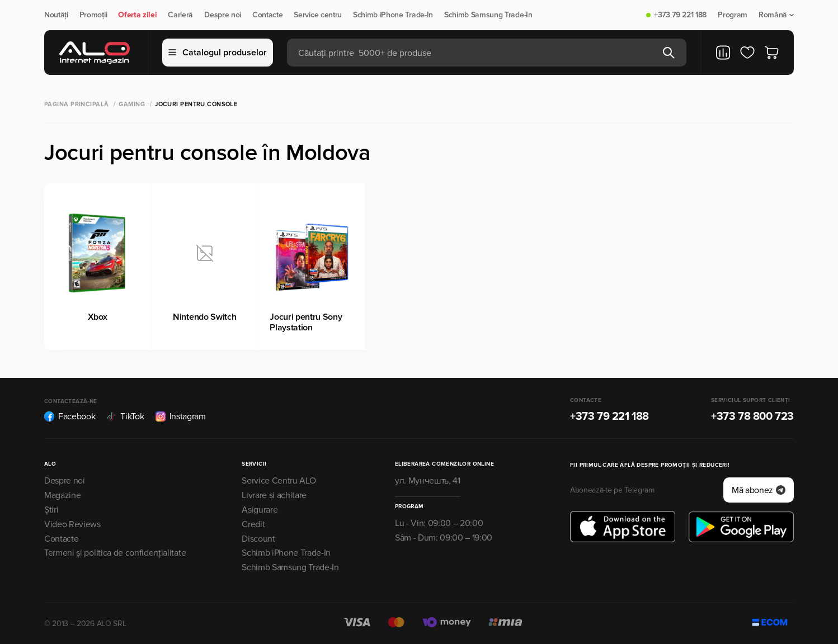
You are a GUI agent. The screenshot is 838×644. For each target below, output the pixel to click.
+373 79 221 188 (680, 15)
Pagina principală (76, 104)
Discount (258, 539)
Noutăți (56, 15)
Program (733, 15)
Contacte (267, 15)
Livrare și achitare (274, 495)
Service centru (318, 15)
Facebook (70, 416)
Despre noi (223, 15)
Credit (253, 524)
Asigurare (260, 510)
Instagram (181, 416)
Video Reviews (72, 524)
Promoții (93, 15)
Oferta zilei (137, 15)
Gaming (132, 104)
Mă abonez (759, 490)
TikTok (125, 416)
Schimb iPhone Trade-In (393, 15)
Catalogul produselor (218, 53)
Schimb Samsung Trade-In (488, 15)
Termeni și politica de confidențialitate (115, 553)
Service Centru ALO (279, 481)
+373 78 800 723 (752, 416)
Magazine (62, 495)
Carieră (180, 15)
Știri (51, 510)
